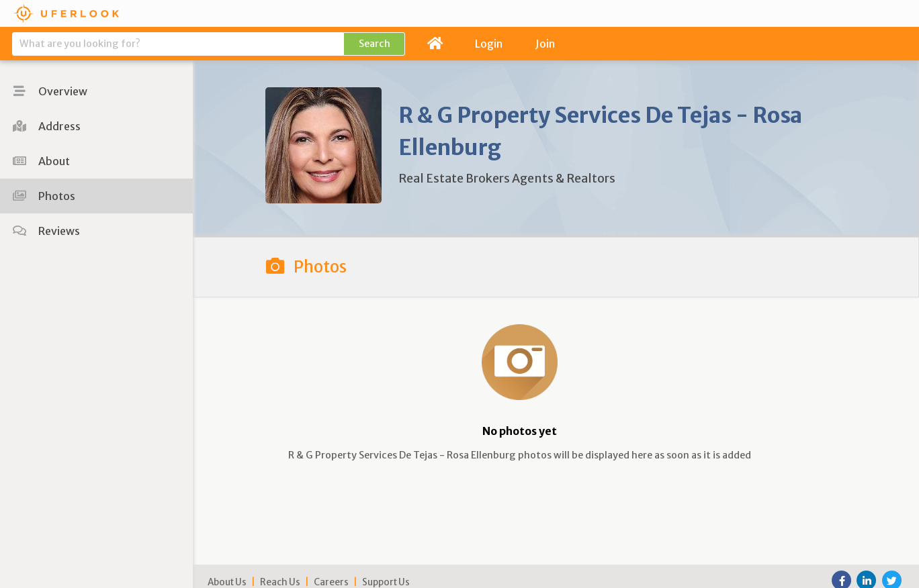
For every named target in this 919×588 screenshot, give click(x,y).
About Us (227, 582)
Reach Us (280, 582)
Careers (331, 582)
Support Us (386, 582)
